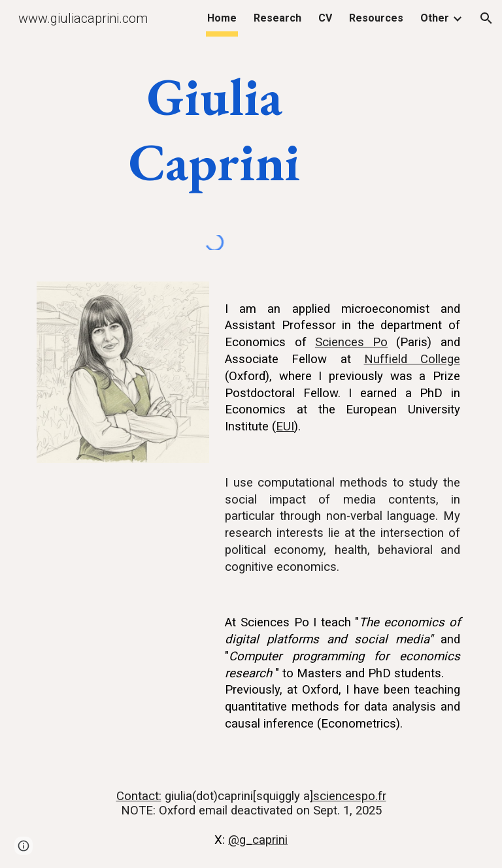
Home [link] (222, 18)
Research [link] (277, 18)
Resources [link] (376, 18)
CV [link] (325, 18)
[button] (486, 18)
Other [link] (435, 18)
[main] (214, 129)
